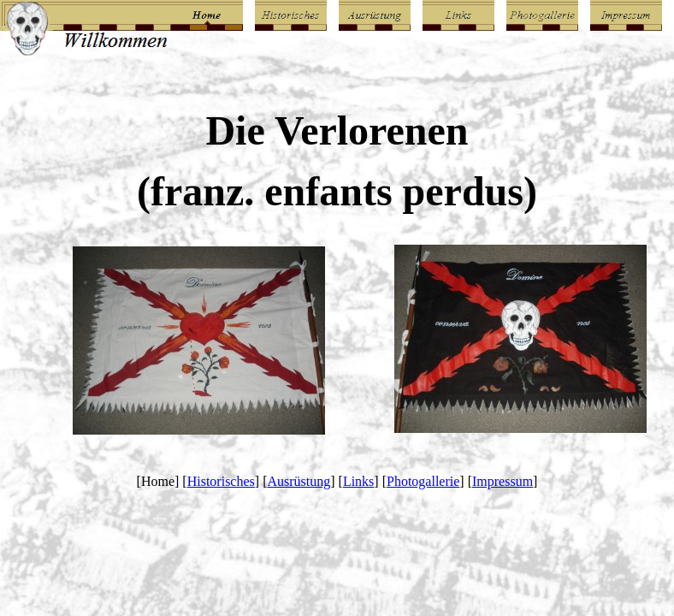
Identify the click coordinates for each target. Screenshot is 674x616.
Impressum (503, 481)
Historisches (221, 481)
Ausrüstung (299, 481)
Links (358, 481)
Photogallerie (423, 481)
